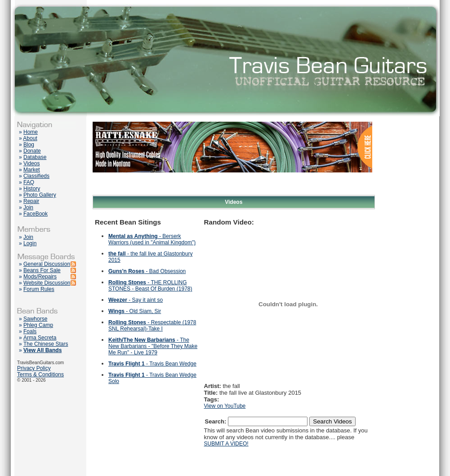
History (32, 189)
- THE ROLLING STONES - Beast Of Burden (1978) (150, 286)
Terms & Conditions (40, 375)
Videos (31, 163)
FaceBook (36, 214)
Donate (32, 151)
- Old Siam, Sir (135, 311)
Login (30, 243)
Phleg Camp (38, 325)
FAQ (29, 182)
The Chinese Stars (46, 344)
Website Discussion (47, 283)
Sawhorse (35, 319)
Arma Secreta (40, 338)
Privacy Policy (34, 368)
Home (31, 132)
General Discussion (47, 264)
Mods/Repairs (40, 277)
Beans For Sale (42, 270)
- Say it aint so (136, 300)
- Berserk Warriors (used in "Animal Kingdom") (152, 239)
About (30, 138)
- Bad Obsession (147, 271)
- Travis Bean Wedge (152, 364)
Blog (29, 145)
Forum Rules (39, 289)
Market (32, 170)
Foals (30, 331)
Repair (31, 201)
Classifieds (36, 176)
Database (35, 157)
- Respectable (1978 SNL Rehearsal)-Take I (152, 326)
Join (28, 207)
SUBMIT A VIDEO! (226, 444)
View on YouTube (225, 406)
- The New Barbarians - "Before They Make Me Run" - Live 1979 (153, 346)
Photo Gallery (40, 195)
